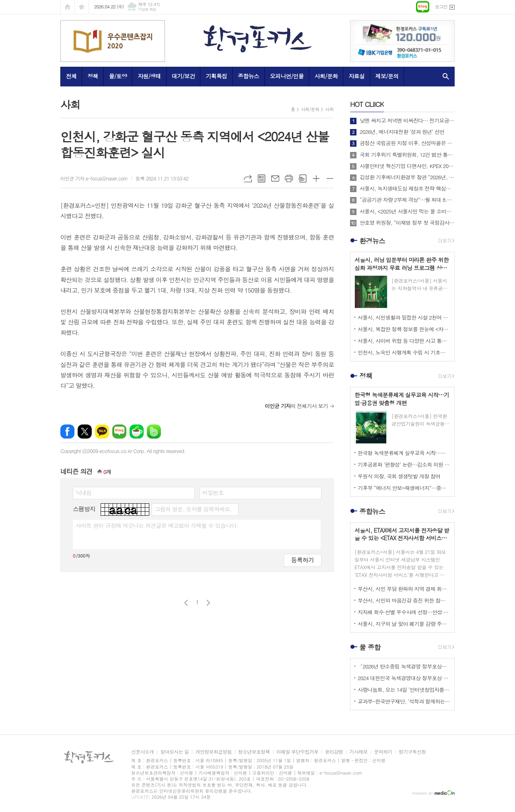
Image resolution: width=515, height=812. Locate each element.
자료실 (356, 76)
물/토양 (118, 76)
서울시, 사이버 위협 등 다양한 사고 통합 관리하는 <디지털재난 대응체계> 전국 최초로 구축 (404, 341)
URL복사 (248, 178)
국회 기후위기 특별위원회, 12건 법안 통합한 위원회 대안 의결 (407, 155)
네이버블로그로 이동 (423, 7)
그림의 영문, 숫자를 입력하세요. (193, 509)
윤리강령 (334, 752)
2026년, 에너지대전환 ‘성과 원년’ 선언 (402, 132)
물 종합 (370, 647)
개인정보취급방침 (213, 752)
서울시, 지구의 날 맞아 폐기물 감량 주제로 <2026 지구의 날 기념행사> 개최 (404, 624)
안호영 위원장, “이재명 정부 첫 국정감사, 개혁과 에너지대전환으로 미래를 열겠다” (407, 223)
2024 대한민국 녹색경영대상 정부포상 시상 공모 (404, 678)
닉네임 (83, 492)
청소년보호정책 (254, 752)
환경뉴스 (372, 241)
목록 (262, 178)
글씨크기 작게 (330, 178)
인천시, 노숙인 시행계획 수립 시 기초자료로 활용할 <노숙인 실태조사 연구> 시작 (404, 352)
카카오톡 (102, 432)
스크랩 (303, 178)
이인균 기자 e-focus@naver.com (94, 178)
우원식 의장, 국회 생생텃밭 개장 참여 (399, 476)
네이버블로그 (119, 432)
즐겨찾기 (82, 7)
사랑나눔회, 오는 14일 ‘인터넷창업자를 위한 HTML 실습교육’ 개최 (404, 690)
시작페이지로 (68, 7)
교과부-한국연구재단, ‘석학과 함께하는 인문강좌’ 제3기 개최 (404, 701)
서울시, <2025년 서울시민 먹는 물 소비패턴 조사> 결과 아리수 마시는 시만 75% (407, 211)
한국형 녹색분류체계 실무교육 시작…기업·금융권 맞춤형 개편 (404, 453)
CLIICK (367, 104)
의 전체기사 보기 (296, 406)
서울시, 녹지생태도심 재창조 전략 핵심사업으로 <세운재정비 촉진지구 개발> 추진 (407, 189)
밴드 (154, 432)
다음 (208, 603)
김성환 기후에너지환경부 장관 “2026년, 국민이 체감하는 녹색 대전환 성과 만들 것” (407, 177)
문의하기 (383, 752)
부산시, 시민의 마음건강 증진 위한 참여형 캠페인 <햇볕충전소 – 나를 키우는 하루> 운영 (404, 600)
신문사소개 (142, 752)
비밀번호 (213, 492)
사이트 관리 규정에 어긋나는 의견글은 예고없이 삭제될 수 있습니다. (157, 525)
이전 (186, 603)
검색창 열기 (444, 76)
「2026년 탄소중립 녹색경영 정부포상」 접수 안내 (404, 666)
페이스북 (67, 432)
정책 (93, 76)
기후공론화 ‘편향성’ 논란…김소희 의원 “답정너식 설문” (404, 464)
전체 (71, 76)
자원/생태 (149, 76)
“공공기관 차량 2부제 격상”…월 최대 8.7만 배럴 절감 (407, 200)
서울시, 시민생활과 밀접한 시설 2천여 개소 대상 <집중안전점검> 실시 (404, 317)
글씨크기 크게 (316, 178)
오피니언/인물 (287, 76)
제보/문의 (387, 76)
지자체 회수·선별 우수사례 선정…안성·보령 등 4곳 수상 (404, 612)
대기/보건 (183, 76)
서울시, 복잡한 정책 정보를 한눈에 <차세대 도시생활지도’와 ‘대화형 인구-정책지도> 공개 (404, 329)
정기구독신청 (412, 752)
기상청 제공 (147, 9)
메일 (275, 178)
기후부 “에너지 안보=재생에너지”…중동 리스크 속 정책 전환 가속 (404, 488)
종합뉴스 (248, 76)
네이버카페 (137, 432)
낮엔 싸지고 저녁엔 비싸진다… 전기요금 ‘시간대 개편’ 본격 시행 (407, 121)
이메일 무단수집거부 (298, 752)
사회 (329, 109)
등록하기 (303, 560)
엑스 (85, 432)
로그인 (441, 7)
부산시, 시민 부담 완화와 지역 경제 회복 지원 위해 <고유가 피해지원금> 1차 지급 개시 (404, 589)
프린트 (289, 178)
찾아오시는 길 (174, 752)
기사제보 (359, 752)
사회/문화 (326, 76)
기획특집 (216, 76)
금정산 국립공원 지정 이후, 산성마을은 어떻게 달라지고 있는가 (407, 143)
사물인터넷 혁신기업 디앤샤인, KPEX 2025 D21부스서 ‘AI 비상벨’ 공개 (407, 166)
